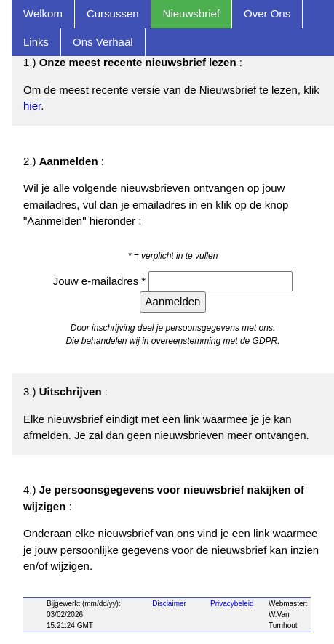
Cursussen (113, 13)
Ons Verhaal (103, 42)
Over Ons (267, 13)
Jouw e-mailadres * (101, 281)
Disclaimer (169, 604)
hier (32, 106)
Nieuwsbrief (191, 13)
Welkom (43, 13)
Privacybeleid (232, 604)
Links (36, 42)
